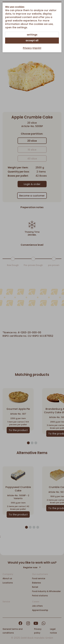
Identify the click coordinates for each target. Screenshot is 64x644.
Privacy (27, 48)
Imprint (37, 48)
